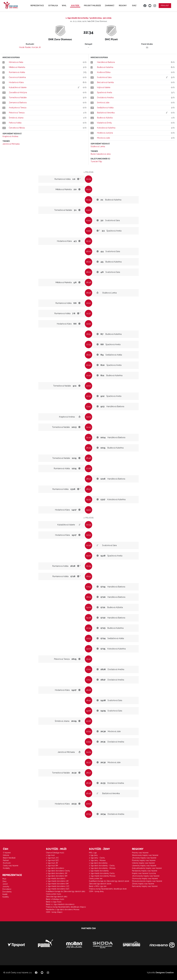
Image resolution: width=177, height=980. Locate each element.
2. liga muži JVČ (52, 858)
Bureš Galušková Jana (101, 154)
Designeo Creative (165, 973)
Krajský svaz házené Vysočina (144, 873)
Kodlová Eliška (104, 72)
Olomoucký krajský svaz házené (145, 878)
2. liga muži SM (52, 866)
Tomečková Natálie (18, 98)
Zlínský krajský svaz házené (143, 884)
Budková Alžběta (105, 118)
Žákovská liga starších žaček (100, 884)
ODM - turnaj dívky (96, 891)
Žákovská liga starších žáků (57, 897)
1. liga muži (50, 855)
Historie (6, 855)
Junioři (5, 884)
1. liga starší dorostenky (98, 863)
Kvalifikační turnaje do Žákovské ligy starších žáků (66, 891)
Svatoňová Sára (104, 77)
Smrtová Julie (103, 103)
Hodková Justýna (105, 133)
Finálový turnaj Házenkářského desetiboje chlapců (66, 907)
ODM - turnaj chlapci (54, 912)
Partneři (6, 860)
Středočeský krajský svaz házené (145, 855)
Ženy (4, 881)
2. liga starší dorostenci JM (57, 873)
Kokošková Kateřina (106, 128)
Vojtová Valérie (104, 87)
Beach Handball (9, 858)
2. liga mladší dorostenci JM (57, 881)
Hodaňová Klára (16, 82)
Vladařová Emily (104, 123)
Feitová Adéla (15, 123)
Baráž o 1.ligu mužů (54, 902)
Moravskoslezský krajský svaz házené (147, 881)
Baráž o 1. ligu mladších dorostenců (60, 904)
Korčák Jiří (36, 47)
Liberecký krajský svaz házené (144, 866)
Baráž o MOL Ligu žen (98, 886)
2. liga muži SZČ (52, 860)
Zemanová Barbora (18, 103)
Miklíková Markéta (17, 67)
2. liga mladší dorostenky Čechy (102, 873)
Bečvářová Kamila (105, 82)
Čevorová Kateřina (17, 77)
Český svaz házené (11, 866)
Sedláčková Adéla (105, 108)
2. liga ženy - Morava (97, 860)
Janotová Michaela (11, 144)
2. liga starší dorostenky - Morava (102, 868)
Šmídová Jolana (16, 118)
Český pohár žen (96, 878)
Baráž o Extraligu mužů (55, 899)
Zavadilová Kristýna (18, 92)
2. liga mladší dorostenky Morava (102, 876)
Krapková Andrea (10, 136)
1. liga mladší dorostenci (56, 878)
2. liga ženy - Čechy (97, 858)
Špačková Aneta (104, 92)
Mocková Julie (103, 138)
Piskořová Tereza (17, 113)
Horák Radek (25, 47)
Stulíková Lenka (98, 146)
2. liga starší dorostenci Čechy (58, 871)
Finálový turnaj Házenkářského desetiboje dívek (108, 889)
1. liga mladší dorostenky (99, 871)
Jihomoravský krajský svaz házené (146, 876)
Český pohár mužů (53, 894)
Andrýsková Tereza (18, 108)
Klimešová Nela (16, 62)
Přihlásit (165, 6)
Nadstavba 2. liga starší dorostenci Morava (63, 909)
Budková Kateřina (105, 67)
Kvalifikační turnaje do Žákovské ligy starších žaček (109, 881)
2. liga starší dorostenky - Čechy (102, 866)
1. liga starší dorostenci (55, 868)
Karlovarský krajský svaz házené (145, 886)
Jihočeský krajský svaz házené (144, 858)
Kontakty (6, 868)
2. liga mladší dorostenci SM (57, 884)
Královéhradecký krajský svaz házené (147, 868)
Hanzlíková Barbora (106, 62)
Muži (4, 879)
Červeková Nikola (17, 128)
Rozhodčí (7, 863)
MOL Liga (93, 853)
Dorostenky (7, 892)
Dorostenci (7, 889)
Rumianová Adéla (17, 72)
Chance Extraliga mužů (55, 853)
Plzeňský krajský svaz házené (144, 860)
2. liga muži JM (52, 863)
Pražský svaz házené (140, 853)
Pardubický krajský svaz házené (145, 871)
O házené (7, 853)
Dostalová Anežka (105, 98)
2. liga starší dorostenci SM (57, 876)
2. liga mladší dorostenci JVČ (58, 886)
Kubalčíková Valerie (18, 87)
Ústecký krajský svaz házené (143, 863)
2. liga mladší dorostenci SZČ (58, 889)
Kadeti (5, 894)
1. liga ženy (93, 855)
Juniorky (6, 886)
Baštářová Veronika (106, 113)
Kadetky (6, 897)
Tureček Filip (96, 161)
